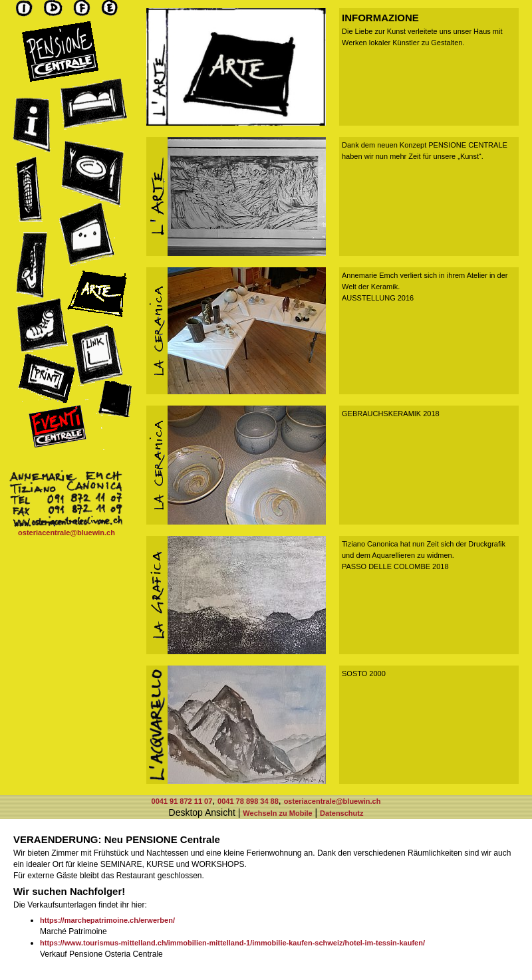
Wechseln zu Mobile (277, 813)
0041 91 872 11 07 (182, 801)
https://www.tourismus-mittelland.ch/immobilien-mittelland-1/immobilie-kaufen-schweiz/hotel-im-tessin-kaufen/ (232, 943)
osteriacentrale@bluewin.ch (66, 533)
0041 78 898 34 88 (248, 801)
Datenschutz (341, 813)
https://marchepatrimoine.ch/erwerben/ (107, 920)
